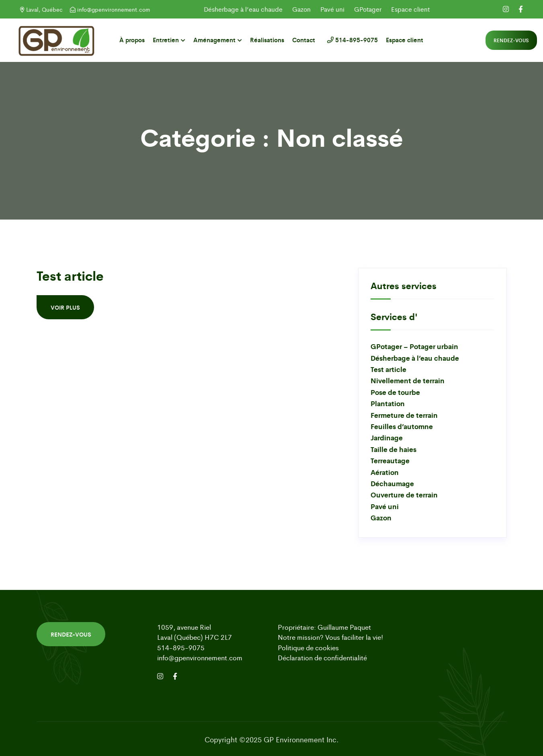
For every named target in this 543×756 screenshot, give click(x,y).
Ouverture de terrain (404, 494)
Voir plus (65, 307)
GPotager (368, 9)
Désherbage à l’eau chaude (243, 9)
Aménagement (214, 40)
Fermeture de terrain (404, 415)
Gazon (301, 9)
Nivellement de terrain (408, 380)
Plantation (388, 403)
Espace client (410, 9)
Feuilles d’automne (402, 426)
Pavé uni (332, 9)
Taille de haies (393, 449)
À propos (132, 40)
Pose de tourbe (395, 392)
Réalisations (267, 40)
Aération (385, 472)
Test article (70, 275)
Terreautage (390, 460)
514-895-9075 (350, 40)
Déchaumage (392, 483)
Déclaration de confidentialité (322, 657)
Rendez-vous (511, 40)
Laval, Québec (41, 9)
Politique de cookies (308, 647)
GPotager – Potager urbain (414, 346)
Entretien (166, 40)
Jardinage (387, 437)
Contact (304, 40)
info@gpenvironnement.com (110, 9)
